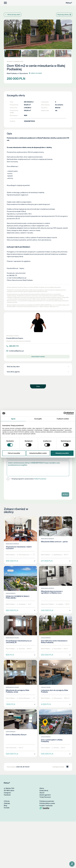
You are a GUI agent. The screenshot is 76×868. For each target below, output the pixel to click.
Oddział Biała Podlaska (38, 357)
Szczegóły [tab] (38, 419)
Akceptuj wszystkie (62, 453)
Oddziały (7, 803)
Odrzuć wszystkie (14, 453)
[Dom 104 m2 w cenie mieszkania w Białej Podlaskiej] (56, 637)
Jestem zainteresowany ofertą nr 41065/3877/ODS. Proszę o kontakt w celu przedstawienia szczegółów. (38, 468)
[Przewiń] (33, 555)
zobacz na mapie (35, 73)
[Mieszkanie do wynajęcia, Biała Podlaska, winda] (20, 684)
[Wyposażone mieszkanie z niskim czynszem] (20, 540)
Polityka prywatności (47, 801)
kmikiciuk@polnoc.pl (15, 351)
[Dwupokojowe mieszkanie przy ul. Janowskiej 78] (20, 637)
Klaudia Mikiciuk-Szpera (15, 338)
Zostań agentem (45, 795)
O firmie (7, 801)
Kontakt (7, 808)
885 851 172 (12, 346)
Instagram (7, 793)
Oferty (42, 788)
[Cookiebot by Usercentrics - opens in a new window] (65, 413)
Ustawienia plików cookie (38, 453)
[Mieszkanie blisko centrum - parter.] (56, 540)
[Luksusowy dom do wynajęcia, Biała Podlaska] (56, 684)
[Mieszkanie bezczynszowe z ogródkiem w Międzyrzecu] (56, 590)
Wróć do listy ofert (13, 15)
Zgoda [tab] (13, 419)
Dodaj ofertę (44, 791)
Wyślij (65, 494)
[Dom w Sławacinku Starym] (20, 733)
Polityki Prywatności (40, 479)
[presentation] (20, 485)
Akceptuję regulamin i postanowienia (28, 479)
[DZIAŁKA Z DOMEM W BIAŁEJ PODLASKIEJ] (20, 590)
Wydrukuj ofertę (64, 15)
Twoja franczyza (45, 797)
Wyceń (42, 793)
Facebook (7, 795)
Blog (5, 806)
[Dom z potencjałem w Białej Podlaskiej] (56, 733)
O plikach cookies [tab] (63, 419)
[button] (70, 34)
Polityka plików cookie (47, 803)
